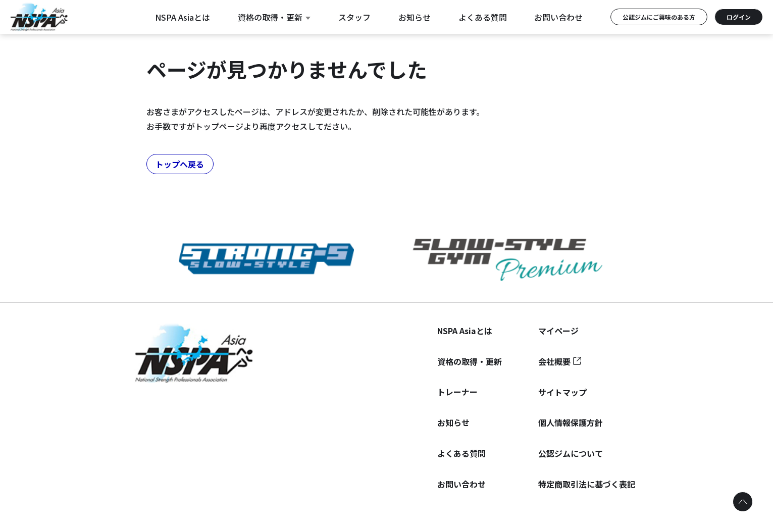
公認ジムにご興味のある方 (659, 17)
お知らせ (415, 17)
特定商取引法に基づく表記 (587, 484)
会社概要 (554, 361)
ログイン (739, 17)
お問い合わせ (558, 17)
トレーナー (457, 392)
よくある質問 (483, 17)
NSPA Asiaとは (183, 17)
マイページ (558, 331)
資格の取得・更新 (274, 17)
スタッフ (354, 17)
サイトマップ (562, 392)
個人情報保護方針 (571, 422)
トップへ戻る (180, 164)
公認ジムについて (571, 453)
